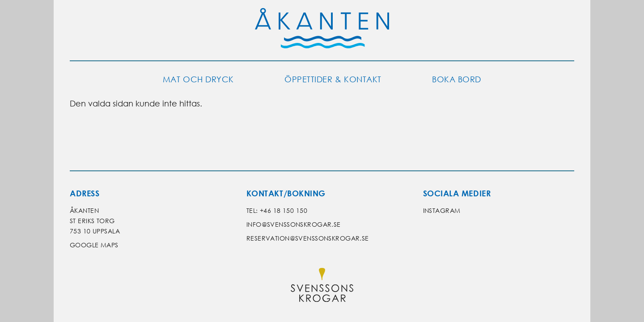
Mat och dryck (198, 79)
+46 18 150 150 (284, 210)
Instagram (442, 210)
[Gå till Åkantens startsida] (322, 30)
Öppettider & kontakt (333, 79)
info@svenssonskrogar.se (294, 224)
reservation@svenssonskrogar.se (308, 238)
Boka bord (457, 79)
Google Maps (94, 245)
